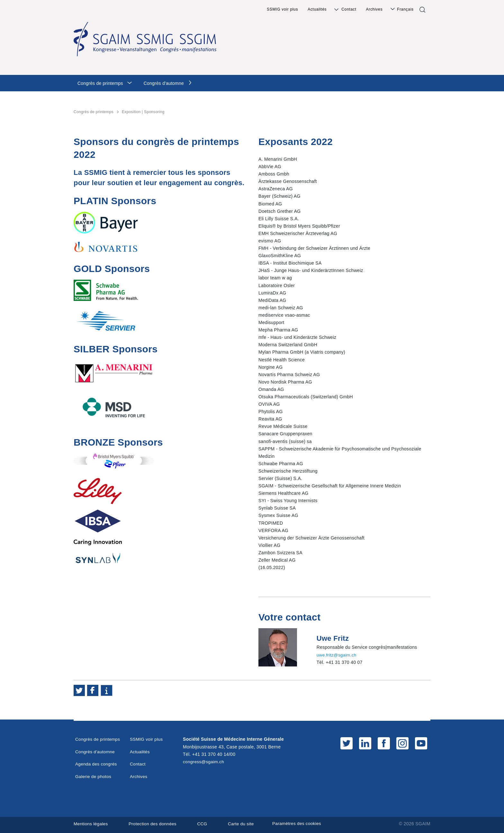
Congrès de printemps (100, 83)
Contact (349, 9)
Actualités (317, 9)
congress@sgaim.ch (204, 762)
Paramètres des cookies (304, 824)
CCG (205, 824)
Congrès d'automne (164, 83)
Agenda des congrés (97, 764)
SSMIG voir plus (282, 9)
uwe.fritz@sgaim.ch (337, 655)
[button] (79, 690)
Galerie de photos (94, 776)
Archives (374, 9)
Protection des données (154, 824)
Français (405, 9)
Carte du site (244, 824)
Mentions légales (91, 824)
